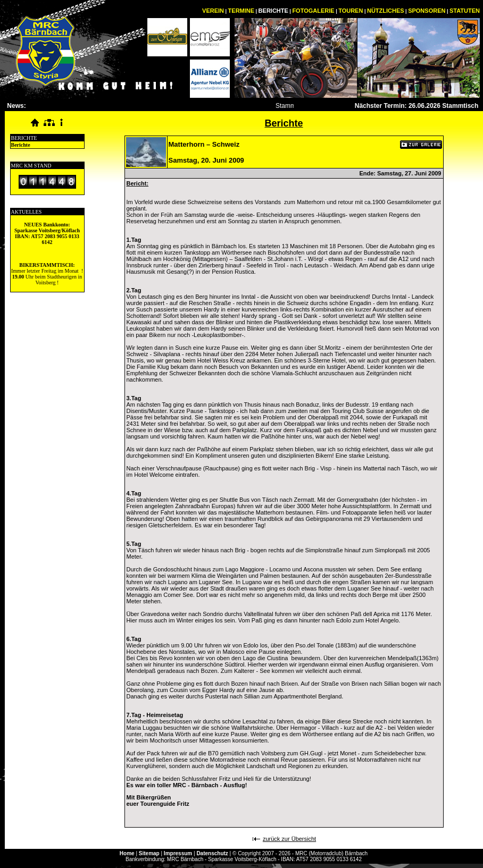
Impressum (178, 853)
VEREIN (213, 11)
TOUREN (351, 11)
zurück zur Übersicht (289, 839)
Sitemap (149, 853)
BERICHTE (273, 11)
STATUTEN (465, 11)
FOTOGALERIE (313, 11)
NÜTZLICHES (386, 11)
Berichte (21, 145)
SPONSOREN (427, 11)
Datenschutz (212, 853)
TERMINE (241, 11)
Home (127, 853)
